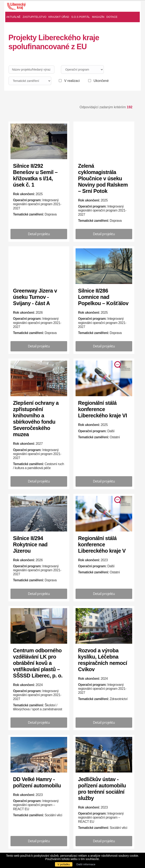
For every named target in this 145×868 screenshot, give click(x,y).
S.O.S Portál (80, 17)
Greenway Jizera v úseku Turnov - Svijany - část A (35, 297)
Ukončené (101, 81)
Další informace (86, 864)
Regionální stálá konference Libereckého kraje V (102, 544)
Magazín (98, 17)
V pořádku (64, 864)
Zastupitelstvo (35, 17)
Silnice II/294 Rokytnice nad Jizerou (30, 544)
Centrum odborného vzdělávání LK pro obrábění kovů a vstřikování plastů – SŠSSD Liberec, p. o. (38, 663)
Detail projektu (39, 234)
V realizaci (72, 81)
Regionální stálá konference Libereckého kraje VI (103, 409)
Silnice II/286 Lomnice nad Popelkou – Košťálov (103, 297)
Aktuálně (13, 17)
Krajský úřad (59, 17)
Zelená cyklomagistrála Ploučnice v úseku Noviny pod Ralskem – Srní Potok (103, 178)
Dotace (112, 17)
